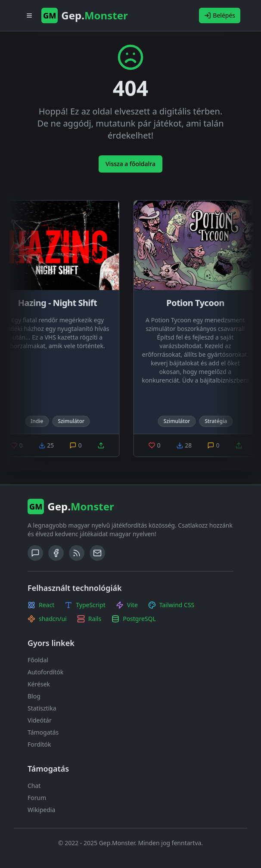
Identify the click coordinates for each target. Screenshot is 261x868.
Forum (37, 798)
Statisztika (42, 708)
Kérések (39, 684)
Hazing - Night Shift (60, 303)
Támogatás (43, 732)
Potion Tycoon (198, 303)
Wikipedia (41, 810)
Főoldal (38, 660)
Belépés (220, 15)
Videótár (40, 720)
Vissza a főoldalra (130, 164)
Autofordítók (45, 672)
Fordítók (39, 744)
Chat (34, 786)
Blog (34, 696)
